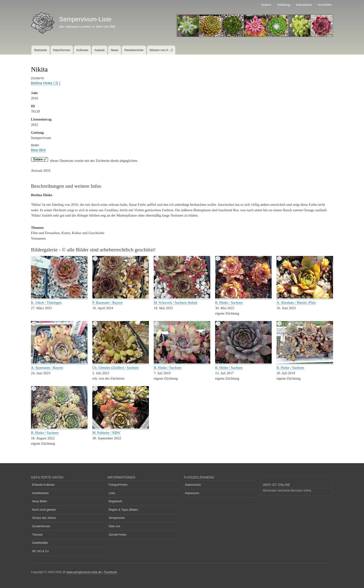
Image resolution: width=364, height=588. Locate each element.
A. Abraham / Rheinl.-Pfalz (296, 303)
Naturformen (62, 50)
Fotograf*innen (118, 485)
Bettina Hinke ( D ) (46, 83)
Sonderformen (41, 526)
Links (112, 493)
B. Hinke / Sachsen (229, 303)
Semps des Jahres (44, 518)
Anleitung (284, 5)
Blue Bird (38, 150)
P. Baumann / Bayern (108, 303)
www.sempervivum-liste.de (84, 572)
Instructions (304, 5)
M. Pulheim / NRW (106, 433)
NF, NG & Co (40, 551)
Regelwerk (115, 501)
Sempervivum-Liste (85, 19)
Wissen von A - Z (161, 50)
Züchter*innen (118, 535)
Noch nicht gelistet (44, 510)
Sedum (266, 5)
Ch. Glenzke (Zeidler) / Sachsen (115, 368)
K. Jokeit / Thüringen (46, 303)
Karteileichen (40, 493)
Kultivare (82, 50)
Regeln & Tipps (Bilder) (123, 510)
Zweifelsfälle (40, 543)
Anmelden (325, 5)
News (114, 50)
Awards (99, 50)
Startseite (40, 50)
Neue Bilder (40, 501)
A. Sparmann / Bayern (47, 368)
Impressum (192, 493)
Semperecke (117, 518)
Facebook (111, 572)
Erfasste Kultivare (43, 485)
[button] (59, 297)
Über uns (114, 526)
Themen (37, 535)
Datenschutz (193, 485)
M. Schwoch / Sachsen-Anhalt (176, 303)
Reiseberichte (134, 50)
